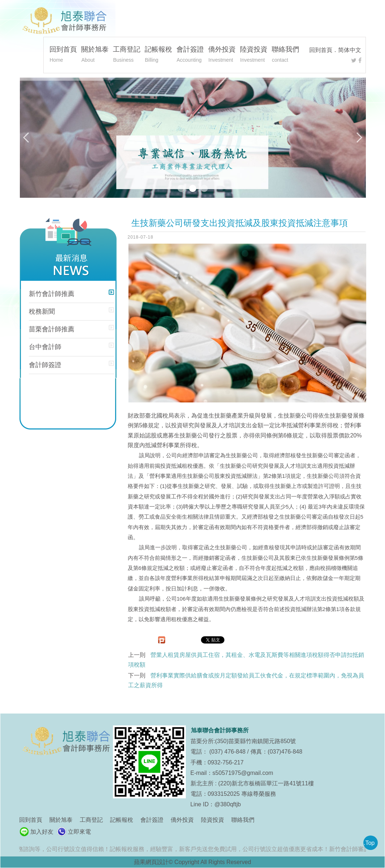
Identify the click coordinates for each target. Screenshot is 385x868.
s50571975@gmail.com (243, 773)
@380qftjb (227, 804)
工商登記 (127, 55)
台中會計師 (45, 347)
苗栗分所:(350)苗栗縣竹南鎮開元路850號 (243, 741)
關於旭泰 (95, 55)
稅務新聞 (42, 311)
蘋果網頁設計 (151, 862)
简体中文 (350, 50)
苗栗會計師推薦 (52, 329)
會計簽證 (190, 55)
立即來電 (79, 832)
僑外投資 (222, 55)
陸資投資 (254, 55)
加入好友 (42, 832)
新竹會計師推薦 (52, 294)
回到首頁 (321, 50)
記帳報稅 (158, 55)
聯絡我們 (285, 55)
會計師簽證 (45, 365)
